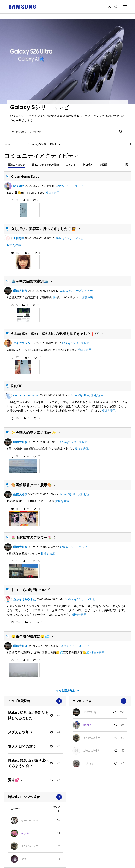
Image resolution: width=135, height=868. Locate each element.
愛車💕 (14, 780)
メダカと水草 (19, 732)
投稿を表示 (52, 193)
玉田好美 (19, 238)
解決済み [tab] (88, 165)
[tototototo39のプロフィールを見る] (91, 751)
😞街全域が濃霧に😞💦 (30, 636)
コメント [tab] (71, 165)
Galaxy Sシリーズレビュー (72, 186)
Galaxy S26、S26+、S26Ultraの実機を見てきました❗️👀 (55, 334)
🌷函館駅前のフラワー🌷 (31, 538)
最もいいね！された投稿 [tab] (46, 165)
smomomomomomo (26, 395)
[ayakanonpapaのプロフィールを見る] (29, 820)
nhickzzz (18, 186)
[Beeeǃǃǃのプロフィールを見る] (25, 859)
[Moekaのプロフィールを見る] (87, 725)
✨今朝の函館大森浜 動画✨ (34, 433)
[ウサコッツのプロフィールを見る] (90, 764)
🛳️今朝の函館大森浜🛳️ (30, 281)
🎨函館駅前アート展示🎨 (31, 485)
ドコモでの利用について (31, 590)
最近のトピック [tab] (16, 165)
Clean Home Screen (26, 177)
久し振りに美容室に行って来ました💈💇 (44, 229)
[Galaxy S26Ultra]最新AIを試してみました (28, 715)
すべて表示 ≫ (35, 701)
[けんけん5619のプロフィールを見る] (91, 738)
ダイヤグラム (22, 343)
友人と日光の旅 (21, 746)
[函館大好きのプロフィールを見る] (90, 712)
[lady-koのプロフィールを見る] (25, 833)
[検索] (67, 132)
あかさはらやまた (24, 599)
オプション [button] (124, 145)
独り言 (17, 386)
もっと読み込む (66, 691)
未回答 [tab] (104, 165)
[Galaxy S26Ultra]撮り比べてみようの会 (28, 763)
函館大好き (20, 291)
